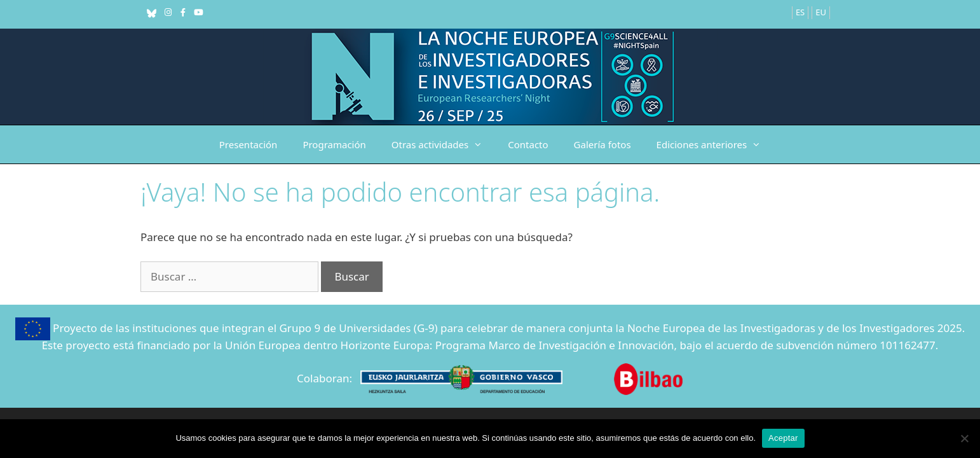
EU (821, 12)
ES (800, 12)
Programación (334, 144)
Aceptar (783, 438)
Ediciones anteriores (715, 144)
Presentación (248, 144)
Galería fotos (602, 144)
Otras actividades (443, 144)
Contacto (528, 144)
